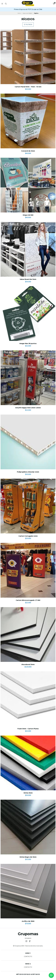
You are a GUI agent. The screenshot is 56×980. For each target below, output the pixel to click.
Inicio (19, 13)
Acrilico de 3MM (28, 921)
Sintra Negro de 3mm (28, 857)
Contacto (28, 957)
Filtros (28, 24)
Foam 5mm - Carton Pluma (28, 729)
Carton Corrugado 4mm (28, 536)
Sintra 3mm (28, 793)
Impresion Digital (27, 13)
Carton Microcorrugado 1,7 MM (28, 600)
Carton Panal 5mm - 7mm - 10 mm (28, 87)
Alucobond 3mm (28, 665)
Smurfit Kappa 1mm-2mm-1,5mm (28, 408)
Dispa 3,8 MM (28, 215)
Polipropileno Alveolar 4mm (28, 472)
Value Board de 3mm (28, 279)
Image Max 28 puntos (28, 344)
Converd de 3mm (28, 151)
